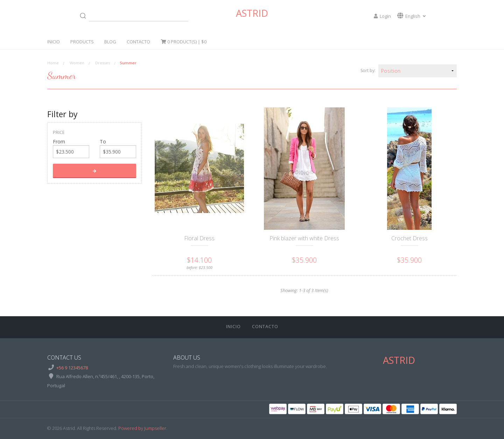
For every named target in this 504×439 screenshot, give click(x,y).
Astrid (252, 13)
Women (77, 63)
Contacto (138, 42)
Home (53, 63)
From (59, 141)
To (103, 141)
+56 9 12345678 (72, 368)
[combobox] (133, 16)
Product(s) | (184, 42)
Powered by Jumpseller (142, 428)
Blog (110, 42)
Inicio (54, 42)
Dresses (103, 63)
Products (82, 42)
